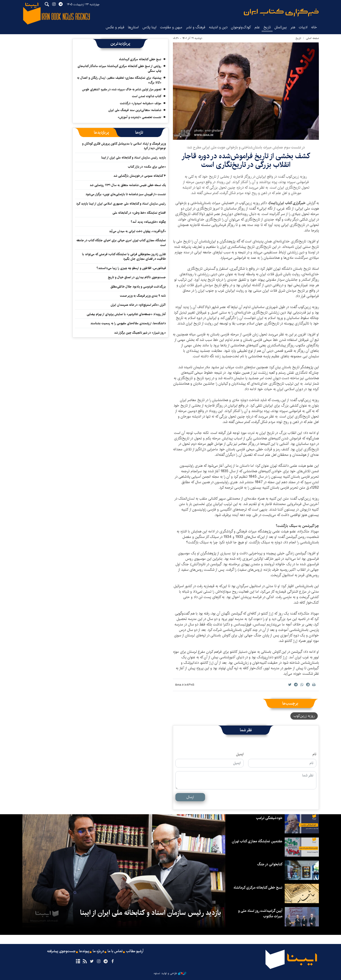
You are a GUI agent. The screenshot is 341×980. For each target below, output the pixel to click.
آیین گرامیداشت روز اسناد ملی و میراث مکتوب (260, 914)
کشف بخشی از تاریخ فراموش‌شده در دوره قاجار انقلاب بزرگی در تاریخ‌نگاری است (246, 160)
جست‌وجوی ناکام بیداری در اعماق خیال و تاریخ (137, 277)
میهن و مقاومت (171, 27)
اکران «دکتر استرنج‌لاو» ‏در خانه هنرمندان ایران (138, 305)
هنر (293, 27)
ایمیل (240, 754)
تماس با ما (115, 951)
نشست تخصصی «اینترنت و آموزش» (139, 117)
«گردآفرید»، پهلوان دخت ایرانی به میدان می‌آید (137, 231)
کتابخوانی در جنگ (270, 864)
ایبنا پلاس (149, 27)
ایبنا (281, 13)
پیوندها (84, 951)
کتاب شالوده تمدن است (147, 96)
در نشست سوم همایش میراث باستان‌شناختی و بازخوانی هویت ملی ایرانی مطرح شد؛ (246, 147)
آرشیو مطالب (135, 951)
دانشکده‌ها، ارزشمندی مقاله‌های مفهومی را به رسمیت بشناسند (128, 323)
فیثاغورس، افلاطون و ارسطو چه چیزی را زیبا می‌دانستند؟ (131, 268)
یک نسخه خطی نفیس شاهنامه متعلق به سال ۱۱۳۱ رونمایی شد (128, 185)
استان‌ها (133, 27)
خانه (314, 27)
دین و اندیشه (218, 27)
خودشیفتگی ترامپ (269, 818)
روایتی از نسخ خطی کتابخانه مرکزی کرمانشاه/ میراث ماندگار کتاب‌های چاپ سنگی (119, 68)
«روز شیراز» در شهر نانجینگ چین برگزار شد (140, 333)
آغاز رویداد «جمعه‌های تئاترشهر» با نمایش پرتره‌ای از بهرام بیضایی (126, 314)
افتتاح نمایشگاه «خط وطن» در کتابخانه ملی (139, 213)
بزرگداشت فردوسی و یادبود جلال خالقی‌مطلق (138, 287)
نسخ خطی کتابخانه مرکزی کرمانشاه (140, 59)
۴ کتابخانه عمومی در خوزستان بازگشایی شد (140, 176)
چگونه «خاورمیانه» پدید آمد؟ (148, 222)
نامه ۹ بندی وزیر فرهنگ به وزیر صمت (143, 296)
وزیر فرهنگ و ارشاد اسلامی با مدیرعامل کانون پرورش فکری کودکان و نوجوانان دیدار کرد (124, 146)
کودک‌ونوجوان (241, 27)
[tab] (139, 132)
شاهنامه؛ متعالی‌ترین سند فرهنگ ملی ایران (135, 110)
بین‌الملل (281, 27)
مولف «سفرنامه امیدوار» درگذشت (141, 103)
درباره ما (98, 951)
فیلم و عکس (115, 27)
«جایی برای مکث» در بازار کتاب (147, 167)
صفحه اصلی (312, 38)
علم (257, 27)
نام (314, 754)
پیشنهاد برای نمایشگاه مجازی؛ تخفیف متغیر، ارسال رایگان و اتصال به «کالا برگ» (119, 80)
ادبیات (303, 27)
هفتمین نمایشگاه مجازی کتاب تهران (257, 841)
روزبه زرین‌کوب (304, 716)
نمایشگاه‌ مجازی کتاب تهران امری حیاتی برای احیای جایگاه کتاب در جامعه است (121, 243)
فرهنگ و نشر (196, 27)
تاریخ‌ (267, 27)
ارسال (190, 797)
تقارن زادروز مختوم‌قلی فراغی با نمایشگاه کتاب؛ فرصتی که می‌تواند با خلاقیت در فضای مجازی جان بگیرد (124, 257)
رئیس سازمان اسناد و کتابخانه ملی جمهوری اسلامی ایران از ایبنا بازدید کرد (121, 204)
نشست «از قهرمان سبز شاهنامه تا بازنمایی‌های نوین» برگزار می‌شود (126, 194)
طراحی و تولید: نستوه (170, 973)
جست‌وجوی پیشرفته (61, 951)
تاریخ (298, 38)
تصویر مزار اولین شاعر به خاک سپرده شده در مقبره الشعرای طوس (122, 89)
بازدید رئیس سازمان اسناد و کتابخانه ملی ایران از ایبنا (134, 158)
